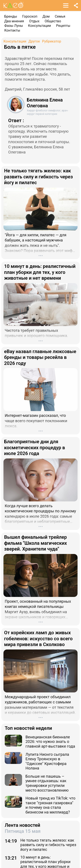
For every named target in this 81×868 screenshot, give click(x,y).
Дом (46, 16)
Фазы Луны (14, 26)
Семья (60, 16)
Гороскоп (30, 16)
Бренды (11, 16)
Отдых (34, 21)
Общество (53, 21)
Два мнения (14, 21)
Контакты (12, 30)
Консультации (40, 26)
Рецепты (63, 26)
